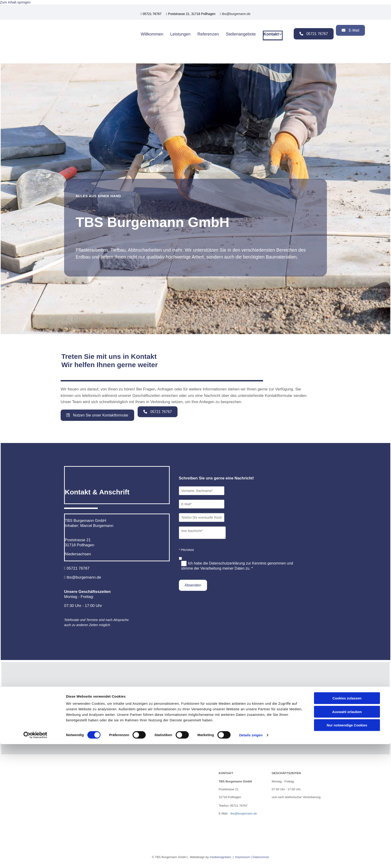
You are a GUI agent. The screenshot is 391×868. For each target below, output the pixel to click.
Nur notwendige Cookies (347, 849)
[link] (196, 696)
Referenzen (208, 34)
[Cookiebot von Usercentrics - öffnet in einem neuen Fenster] (35, 859)
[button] (314, 34)
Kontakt (271, 34)
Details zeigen (251, 859)
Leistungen (180, 34)
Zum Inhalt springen (15, 2)
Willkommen (152, 34)
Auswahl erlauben (347, 836)
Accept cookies (195, 721)
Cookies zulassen (347, 822)
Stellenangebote (241, 34)
